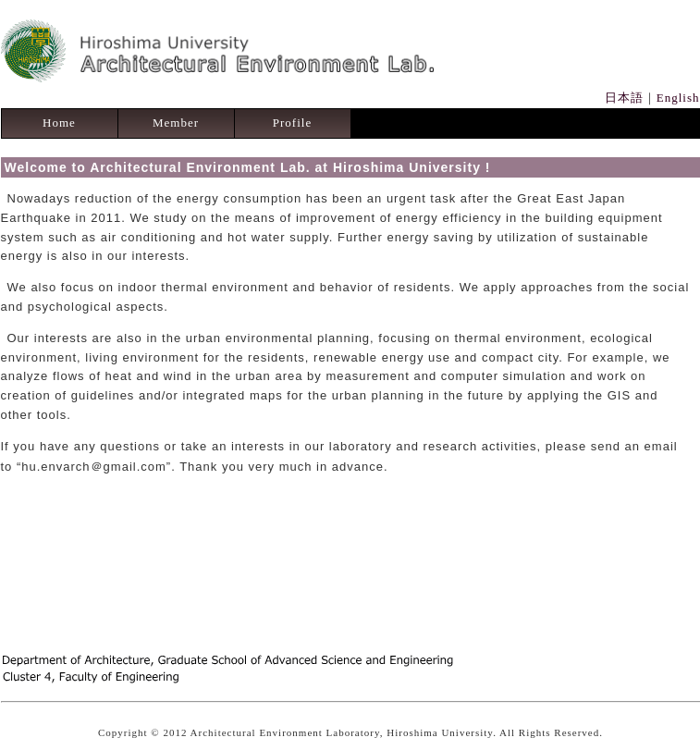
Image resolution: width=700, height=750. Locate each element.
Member (176, 123)
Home (59, 123)
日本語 (624, 98)
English (678, 98)
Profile (292, 123)
